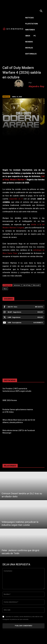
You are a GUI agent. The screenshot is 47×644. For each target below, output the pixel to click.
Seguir (40, 312)
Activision (17, 285)
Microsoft (36, 285)
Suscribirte (38, 323)
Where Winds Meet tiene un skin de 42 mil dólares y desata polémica (19, 421)
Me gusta (39, 307)
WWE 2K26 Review (10, 400)
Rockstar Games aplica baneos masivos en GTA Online (18, 411)
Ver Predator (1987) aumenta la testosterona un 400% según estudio (17, 390)
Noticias (6, 97)
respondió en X (16, 199)
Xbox (5, 289)
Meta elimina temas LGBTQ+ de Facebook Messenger (19, 432)
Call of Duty (27, 285)
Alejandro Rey (36, 86)
